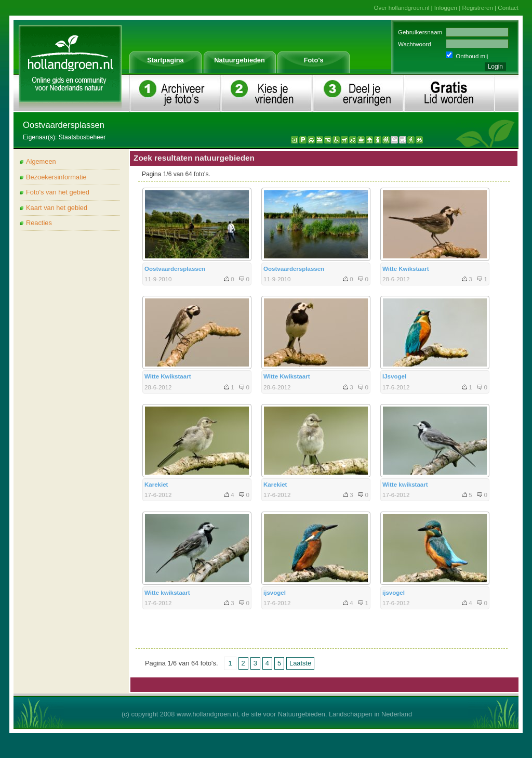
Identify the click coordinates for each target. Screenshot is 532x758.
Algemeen (41, 161)
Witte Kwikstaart (405, 269)
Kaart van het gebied (57, 208)
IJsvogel (394, 376)
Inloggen (446, 8)
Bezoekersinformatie (56, 177)
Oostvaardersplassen (175, 269)
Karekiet (156, 485)
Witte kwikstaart (405, 485)
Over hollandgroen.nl (402, 8)
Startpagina (165, 60)
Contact (508, 8)
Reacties (39, 223)
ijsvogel (275, 593)
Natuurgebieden (239, 60)
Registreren (477, 8)
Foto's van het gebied (58, 192)
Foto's (314, 60)
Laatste (300, 663)
